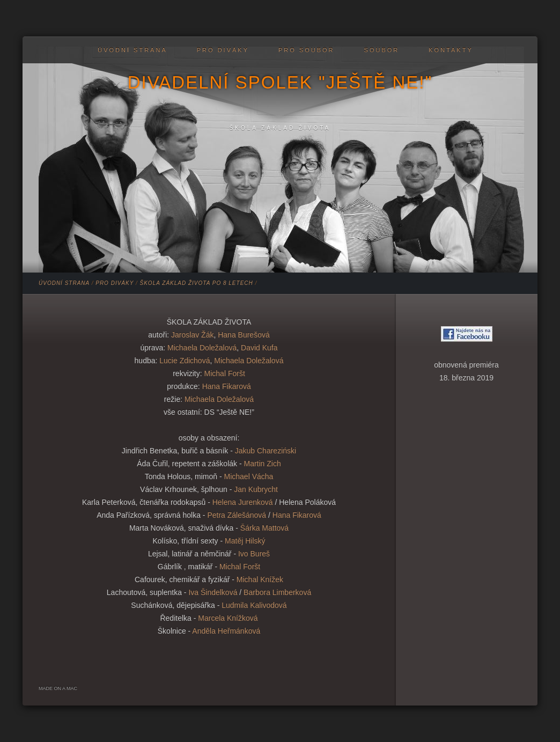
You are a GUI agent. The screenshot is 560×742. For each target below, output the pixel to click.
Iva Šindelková (213, 592)
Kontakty (451, 50)
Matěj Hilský (245, 541)
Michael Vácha (249, 476)
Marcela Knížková (228, 618)
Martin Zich (262, 464)
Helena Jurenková (243, 502)
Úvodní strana (132, 50)
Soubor (382, 50)
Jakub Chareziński (266, 451)
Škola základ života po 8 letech (197, 283)
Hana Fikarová (227, 386)
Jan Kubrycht (256, 489)
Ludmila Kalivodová (254, 605)
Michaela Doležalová (202, 348)
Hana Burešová (244, 335)
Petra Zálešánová (236, 515)
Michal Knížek (260, 579)
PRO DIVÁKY (223, 50)
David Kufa (259, 348)
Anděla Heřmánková (226, 631)
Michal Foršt (225, 373)
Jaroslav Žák (192, 335)
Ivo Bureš (254, 554)
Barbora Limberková (277, 592)
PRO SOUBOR (307, 50)
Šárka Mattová (264, 528)
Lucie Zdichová (185, 361)
